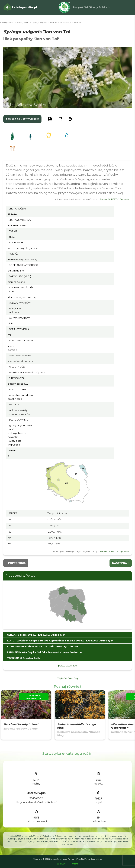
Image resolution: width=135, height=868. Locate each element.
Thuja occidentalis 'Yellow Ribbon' (36, 802)
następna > (121, 563)
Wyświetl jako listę (68, 678)
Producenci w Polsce (20, 576)
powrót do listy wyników (22, 119)
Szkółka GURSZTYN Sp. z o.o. (114, 199)
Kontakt (62, 864)
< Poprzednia (16, 563)
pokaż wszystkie (67, 666)
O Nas (75, 864)
